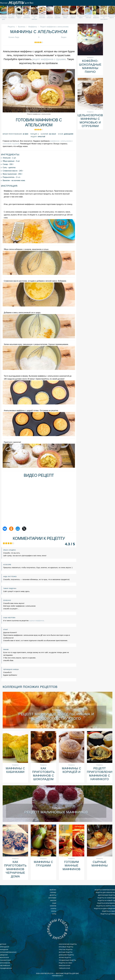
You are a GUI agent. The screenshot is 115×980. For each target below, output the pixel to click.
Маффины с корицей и (72, 770)
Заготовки (52, 898)
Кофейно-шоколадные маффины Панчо (90, 66)
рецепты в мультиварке (106, 903)
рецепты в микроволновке (105, 890)
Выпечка (53, 890)
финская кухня (65, 966)
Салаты (53, 909)
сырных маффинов (37, 621)
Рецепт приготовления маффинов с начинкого (100, 774)
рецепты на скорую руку (106, 906)
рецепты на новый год (106, 901)
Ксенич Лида (14, 37)
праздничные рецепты (67, 960)
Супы (54, 914)
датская (3, 944)
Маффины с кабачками (15, 770)
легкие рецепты (65, 958)
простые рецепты (66, 950)
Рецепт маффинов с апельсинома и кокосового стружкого (56, 716)
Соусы (54, 911)
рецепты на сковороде (106, 898)
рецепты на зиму (109, 911)
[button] (112, 3)
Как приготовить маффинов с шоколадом (43, 774)
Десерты (53, 895)
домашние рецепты (66, 955)
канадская (4, 950)
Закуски (53, 901)
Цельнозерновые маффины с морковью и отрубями (90, 121)
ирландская (5, 947)
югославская (5, 963)
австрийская (5, 966)
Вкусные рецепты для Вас (17, 3)
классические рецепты (68, 944)
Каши (54, 903)
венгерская (4, 958)
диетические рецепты (107, 895)
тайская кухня (64, 968)
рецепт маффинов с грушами (49, 59)
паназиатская (5, 960)
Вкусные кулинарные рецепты (58, 929)
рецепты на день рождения (104, 909)
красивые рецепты (66, 947)
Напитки (53, 906)
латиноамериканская (8, 952)
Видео (64, 37)
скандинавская (6, 968)
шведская (4, 955)
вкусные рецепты (66, 952)
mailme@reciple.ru (57, 976)
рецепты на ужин (66, 963)
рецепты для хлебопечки (105, 893)
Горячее (53, 893)
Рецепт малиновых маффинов (56, 812)
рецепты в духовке (108, 914)
